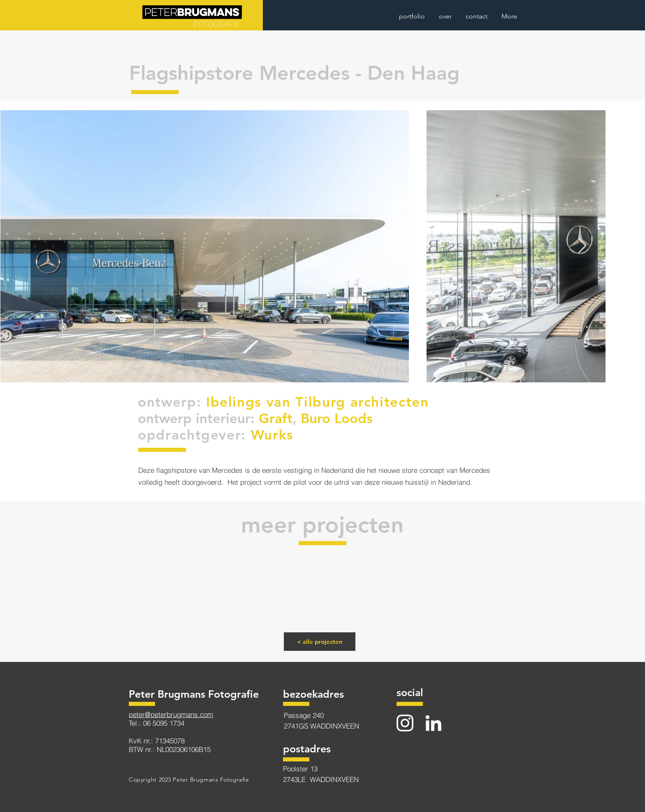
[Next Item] (582, 246)
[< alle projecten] (320, 642)
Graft (276, 418)
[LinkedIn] (433, 723)
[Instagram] (405, 723)
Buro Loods (337, 418)
